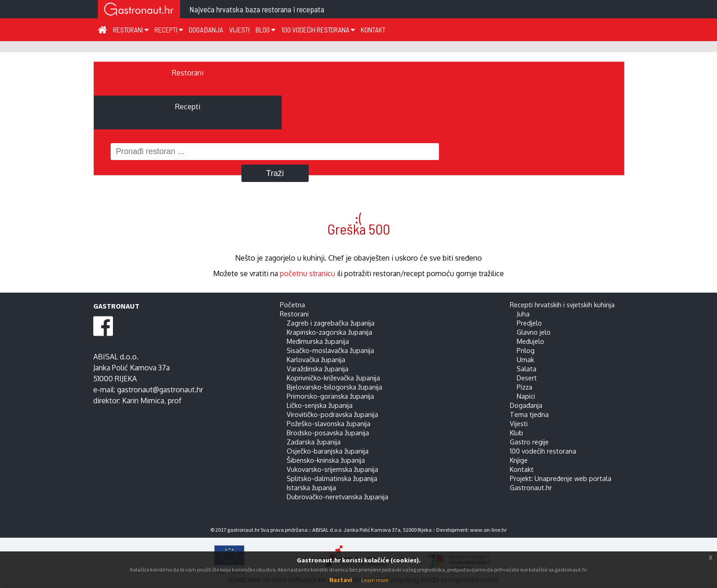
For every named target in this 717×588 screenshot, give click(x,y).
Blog (265, 29)
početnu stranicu (308, 273)
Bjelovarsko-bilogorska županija (334, 387)
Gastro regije (529, 442)
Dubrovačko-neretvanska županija (337, 497)
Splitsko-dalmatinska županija (332, 478)
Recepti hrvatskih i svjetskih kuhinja (562, 305)
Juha (523, 314)
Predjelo (529, 323)
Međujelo (530, 341)
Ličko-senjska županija (320, 405)
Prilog (526, 350)
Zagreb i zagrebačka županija (331, 323)
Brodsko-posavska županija (328, 433)
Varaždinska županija (318, 369)
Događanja (206, 29)
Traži (275, 173)
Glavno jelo (534, 332)
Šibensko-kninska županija (326, 460)
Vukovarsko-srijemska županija (332, 469)
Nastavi (341, 580)
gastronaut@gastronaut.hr (160, 390)
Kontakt (373, 29)
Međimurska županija (318, 341)
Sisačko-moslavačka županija (330, 350)
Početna (292, 305)
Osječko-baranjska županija (328, 451)
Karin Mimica (143, 401)
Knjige (519, 460)
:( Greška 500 (359, 223)
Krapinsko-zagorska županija (329, 332)
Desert (527, 378)
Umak (525, 359)
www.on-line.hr (488, 530)
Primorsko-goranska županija (330, 396)
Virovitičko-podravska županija (332, 414)
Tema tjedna (529, 414)
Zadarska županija (314, 442)
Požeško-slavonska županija (329, 423)
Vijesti (239, 29)
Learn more (375, 580)
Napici (526, 396)
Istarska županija (311, 487)
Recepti (169, 29)
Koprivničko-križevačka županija (333, 378)
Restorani (131, 29)
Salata (527, 369)
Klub (516, 433)
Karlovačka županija (316, 359)
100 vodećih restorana (318, 29)
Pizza (524, 387)
